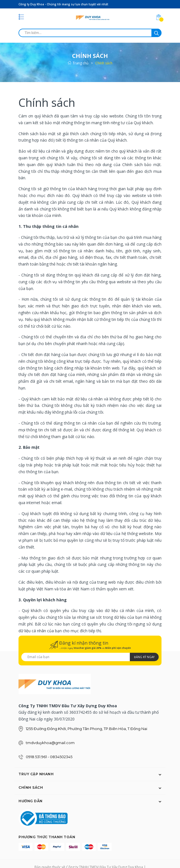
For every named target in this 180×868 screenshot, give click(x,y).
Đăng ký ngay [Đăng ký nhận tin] (144, 657)
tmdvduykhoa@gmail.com (50, 743)
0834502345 (61, 757)
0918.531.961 (37, 757)
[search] (90, 33)
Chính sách (47, 102)
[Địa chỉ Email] (90, 657)
